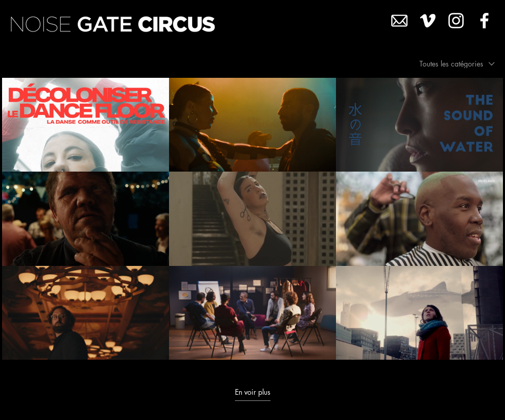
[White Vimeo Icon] (428, 21)
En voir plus (253, 392)
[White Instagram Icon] (456, 21)
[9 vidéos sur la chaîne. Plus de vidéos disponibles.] (252, 219)
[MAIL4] (399, 21)
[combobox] (457, 64)
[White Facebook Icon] (484, 21)
